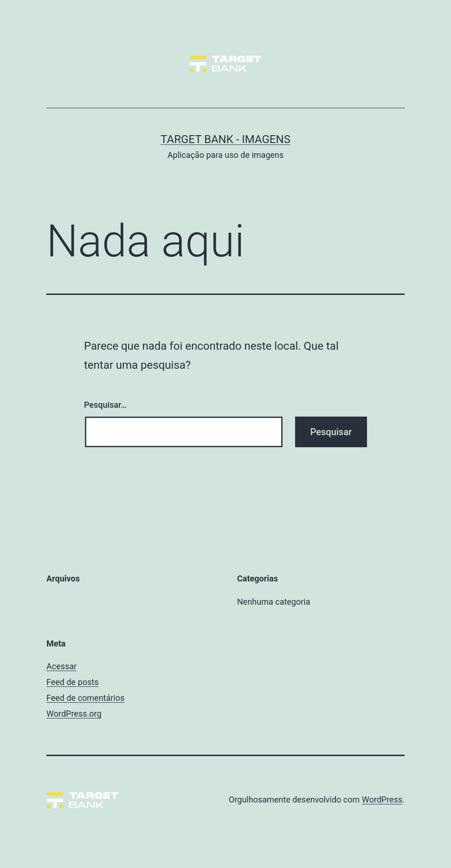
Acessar (61, 666)
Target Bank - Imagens (225, 139)
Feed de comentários (85, 698)
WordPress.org (74, 714)
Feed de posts (72, 682)
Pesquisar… (105, 405)
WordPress (382, 799)
